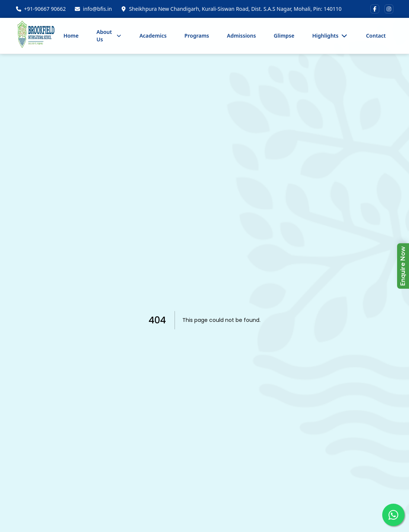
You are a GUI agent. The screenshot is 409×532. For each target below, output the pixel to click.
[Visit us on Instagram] (389, 9)
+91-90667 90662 (45, 9)
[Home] (36, 36)
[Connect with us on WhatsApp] (393, 515)
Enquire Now (403, 266)
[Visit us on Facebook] (375, 9)
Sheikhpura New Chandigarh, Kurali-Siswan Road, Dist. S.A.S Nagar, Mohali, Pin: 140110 (235, 9)
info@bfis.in (98, 9)
